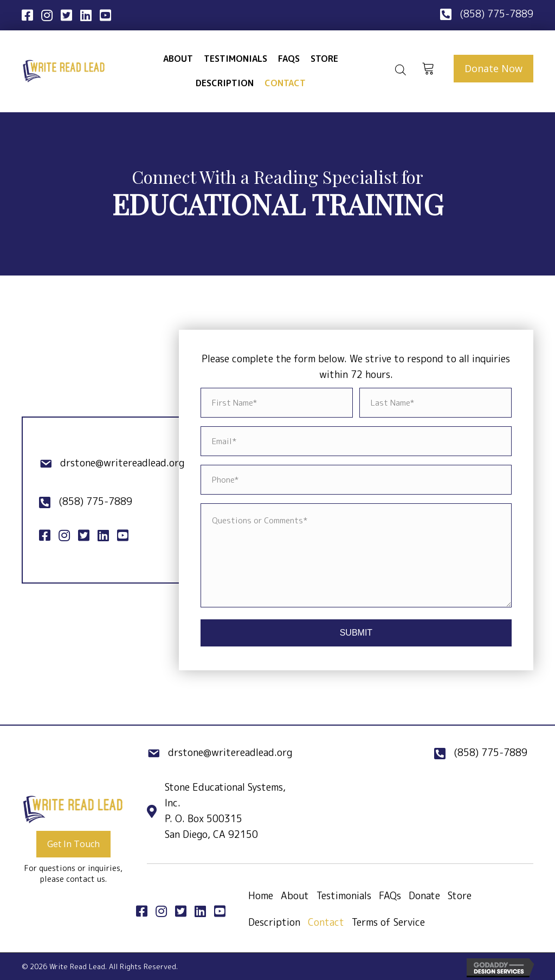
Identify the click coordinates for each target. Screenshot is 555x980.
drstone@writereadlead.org (122, 463)
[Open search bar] (401, 70)
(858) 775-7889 (496, 14)
